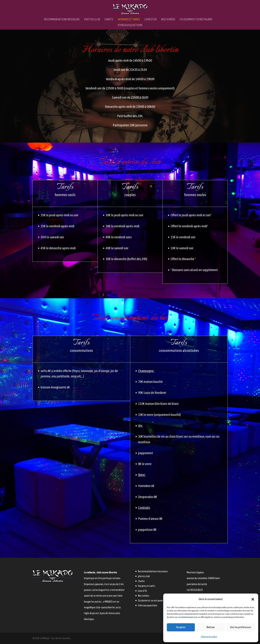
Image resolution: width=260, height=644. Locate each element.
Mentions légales (195, 572)
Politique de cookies (209, 637)
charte (109, 19)
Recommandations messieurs (62, 19)
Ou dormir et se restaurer (196, 19)
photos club (92, 19)
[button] (253, 599)
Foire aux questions (130, 25)
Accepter (181, 627)
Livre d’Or (150, 19)
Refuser (211, 627)
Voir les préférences (240, 627)
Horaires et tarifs (129, 19)
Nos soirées (168, 19)
